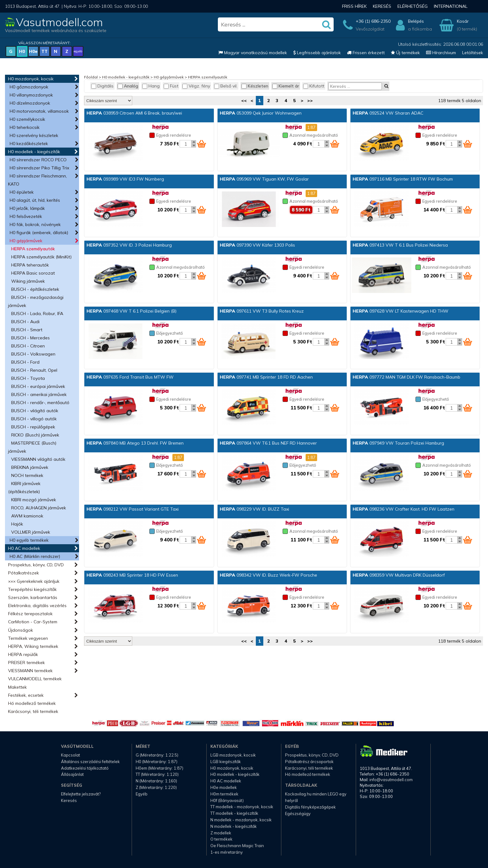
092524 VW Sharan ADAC (388, 113)
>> (310, 101)
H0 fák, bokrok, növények (35, 224)
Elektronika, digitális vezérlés (37, 606)
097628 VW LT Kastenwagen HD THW (401, 311)
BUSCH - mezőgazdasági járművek (36, 301)
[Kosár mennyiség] (185, 144)
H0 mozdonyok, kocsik (31, 79)
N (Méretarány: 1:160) (156, 781)
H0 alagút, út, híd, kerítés (35, 200)
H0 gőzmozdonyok (29, 87)
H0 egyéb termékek (29, 540)
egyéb (78, 51)
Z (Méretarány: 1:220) (156, 787)
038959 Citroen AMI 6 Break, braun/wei (134, 113)
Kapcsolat (70, 755)
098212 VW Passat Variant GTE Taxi (133, 509)
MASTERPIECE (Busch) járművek (32, 447)
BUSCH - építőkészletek (35, 289)
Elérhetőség (413, 6)
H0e (33, 51)
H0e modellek (224, 787)
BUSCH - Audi (25, 322)
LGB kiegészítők (226, 762)
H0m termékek (224, 794)
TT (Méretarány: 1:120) (157, 774)
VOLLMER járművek (31, 532)
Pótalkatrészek (23, 573)
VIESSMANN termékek (30, 671)
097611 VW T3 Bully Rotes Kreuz (262, 311)
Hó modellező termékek (32, 703)
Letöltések (473, 53)
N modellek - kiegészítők (234, 826)
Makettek (17, 687)
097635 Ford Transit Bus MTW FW (130, 377)
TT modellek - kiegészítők (234, 813)
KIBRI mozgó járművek (34, 500)
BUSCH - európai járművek (38, 386)
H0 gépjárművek (26, 241)
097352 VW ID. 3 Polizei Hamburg (129, 245)
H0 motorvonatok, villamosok (39, 111)
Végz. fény (196, 86)
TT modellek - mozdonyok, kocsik (242, 807)
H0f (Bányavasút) (227, 800)
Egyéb (142, 794)
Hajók (17, 524)
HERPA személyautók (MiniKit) (41, 257)
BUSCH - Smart (27, 330)
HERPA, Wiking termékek (33, 646)
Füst (171, 86)
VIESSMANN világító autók (38, 459)
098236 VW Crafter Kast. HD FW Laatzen (404, 509)
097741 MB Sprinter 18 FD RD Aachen (266, 377)
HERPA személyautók (33, 249)
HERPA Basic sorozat (33, 273)
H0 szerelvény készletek (34, 135)
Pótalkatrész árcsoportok (309, 762)
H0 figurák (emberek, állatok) (39, 233)
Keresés (382, 6)
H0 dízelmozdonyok (30, 103)
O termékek (221, 839)
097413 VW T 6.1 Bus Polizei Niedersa (400, 245)
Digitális (102, 86)
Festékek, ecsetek (26, 695)
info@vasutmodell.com (391, 780)
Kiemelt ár (286, 86)
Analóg (128, 86)
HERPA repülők (23, 654)
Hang (151, 86)
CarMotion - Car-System (33, 622)
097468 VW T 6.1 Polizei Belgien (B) (131, 311)
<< (244, 101)
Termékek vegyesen (28, 638)
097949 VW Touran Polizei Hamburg (398, 443)
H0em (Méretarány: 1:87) (160, 768)
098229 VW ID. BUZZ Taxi (254, 509)
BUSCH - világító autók (35, 411)
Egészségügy (298, 814)
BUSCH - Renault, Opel (34, 370)
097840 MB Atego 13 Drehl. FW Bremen (135, 443)
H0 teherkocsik (25, 127)
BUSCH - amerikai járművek (39, 394)
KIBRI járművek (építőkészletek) (24, 488)
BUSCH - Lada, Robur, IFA (37, 314)
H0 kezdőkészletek (29, 144)
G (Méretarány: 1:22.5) (157, 755)
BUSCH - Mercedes (30, 338)
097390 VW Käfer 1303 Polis (257, 245)
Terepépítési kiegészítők (32, 589)
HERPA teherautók (30, 265)
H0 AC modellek (24, 548)
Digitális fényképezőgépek (310, 807)
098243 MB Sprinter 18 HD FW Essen (132, 575)
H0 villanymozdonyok (31, 95)
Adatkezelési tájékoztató (85, 768)
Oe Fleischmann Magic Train (237, 846)
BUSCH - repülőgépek (33, 427)
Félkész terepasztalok (30, 614)
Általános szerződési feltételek (90, 762)
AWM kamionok (27, 516)
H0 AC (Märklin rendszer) (35, 556)
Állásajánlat (72, 774)
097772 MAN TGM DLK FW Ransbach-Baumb (406, 377)
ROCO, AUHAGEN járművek (39, 508)
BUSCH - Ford (25, 362)
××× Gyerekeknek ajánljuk (34, 581)
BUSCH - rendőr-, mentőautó (40, 403)
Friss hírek (354, 6)
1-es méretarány (227, 852)
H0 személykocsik (27, 119)
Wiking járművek (28, 281)
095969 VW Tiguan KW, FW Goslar (264, 179)
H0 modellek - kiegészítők (34, 152)
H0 (22, 51)
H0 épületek (22, 192)
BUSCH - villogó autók (34, 419)
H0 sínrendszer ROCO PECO (38, 160)
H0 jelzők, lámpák (27, 208)
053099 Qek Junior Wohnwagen (261, 113)
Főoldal (91, 77)
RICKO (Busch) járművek (35, 435)
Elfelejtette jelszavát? (81, 794)
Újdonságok (21, 630)
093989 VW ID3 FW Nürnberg (125, 179)
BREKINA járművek (30, 467)
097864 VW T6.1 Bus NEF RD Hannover (268, 443)
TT (45, 51)
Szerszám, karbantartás (33, 597)
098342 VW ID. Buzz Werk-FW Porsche (268, 575)
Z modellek (221, 833)
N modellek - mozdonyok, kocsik (241, 820)
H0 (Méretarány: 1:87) (157, 762)
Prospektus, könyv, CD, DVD (36, 565)
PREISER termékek (26, 663)
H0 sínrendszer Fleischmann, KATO (38, 180)
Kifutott (314, 86)
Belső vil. (226, 86)
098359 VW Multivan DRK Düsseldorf (399, 575)
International (451, 6)
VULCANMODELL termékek (35, 679)
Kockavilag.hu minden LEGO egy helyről (316, 797)
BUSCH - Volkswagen (33, 354)
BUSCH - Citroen (28, 346)
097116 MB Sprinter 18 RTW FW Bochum (403, 179)
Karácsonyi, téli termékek (33, 711)
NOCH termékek (27, 475)
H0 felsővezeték (26, 216)
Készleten (255, 86)
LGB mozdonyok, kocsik (233, 755)
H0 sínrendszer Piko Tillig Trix (39, 168)
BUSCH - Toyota (28, 378)
